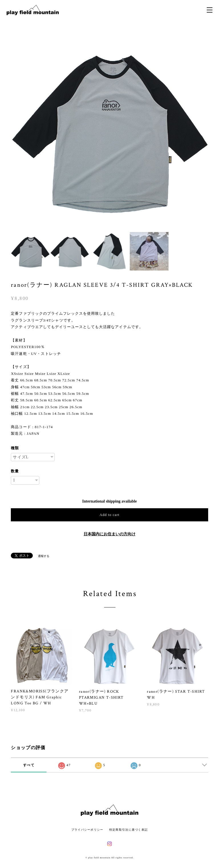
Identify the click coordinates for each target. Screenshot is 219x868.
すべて (29, 765)
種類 (15, 448)
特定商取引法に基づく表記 (128, 830)
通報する (44, 556)
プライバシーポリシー (87, 830)
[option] (109, 129)
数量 (15, 471)
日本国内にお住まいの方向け (109, 534)
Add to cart (109, 515)
